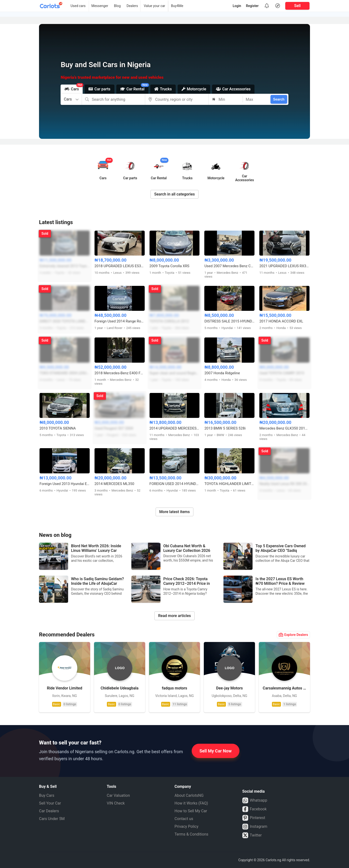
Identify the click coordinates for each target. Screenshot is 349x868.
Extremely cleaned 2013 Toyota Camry (65, 266)
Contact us (184, 819)
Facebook (254, 809)
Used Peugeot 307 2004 (114, 428)
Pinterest (254, 818)
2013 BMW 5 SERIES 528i (225, 428)
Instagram (255, 827)
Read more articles (174, 616)
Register (252, 6)
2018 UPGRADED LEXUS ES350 (120, 266)
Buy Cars (47, 795)
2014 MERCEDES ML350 (114, 484)
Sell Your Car (50, 803)
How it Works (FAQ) (191, 803)
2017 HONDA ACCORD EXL (281, 321)
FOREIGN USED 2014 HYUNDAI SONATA (175, 484)
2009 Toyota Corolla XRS (170, 266)
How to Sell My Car (191, 811)
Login (237, 6)
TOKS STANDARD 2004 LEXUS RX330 (65, 373)
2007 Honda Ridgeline (222, 373)
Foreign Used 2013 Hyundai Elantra (65, 484)
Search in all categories (174, 194)
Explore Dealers (293, 635)
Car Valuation (119, 795)
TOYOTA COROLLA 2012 (169, 321)
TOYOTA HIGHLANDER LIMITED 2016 (229, 484)
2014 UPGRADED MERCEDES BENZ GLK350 (175, 428)
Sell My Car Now (216, 751)
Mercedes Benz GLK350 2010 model (284, 428)
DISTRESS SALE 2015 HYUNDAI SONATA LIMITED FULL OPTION (229, 321)
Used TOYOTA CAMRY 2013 (282, 373)
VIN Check (116, 803)
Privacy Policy (186, 826)
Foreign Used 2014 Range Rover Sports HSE (120, 321)
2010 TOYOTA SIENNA (58, 428)
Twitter (252, 835)
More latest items (174, 512)
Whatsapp (255, 800)
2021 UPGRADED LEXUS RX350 (284, 266)
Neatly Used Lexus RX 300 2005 (284, 484)
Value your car (154, 6)
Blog (117, 6)
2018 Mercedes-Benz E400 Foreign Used (120, 373)
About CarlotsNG (189, 795)
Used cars (78, 6)
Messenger (100, 6)
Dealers (132, 6)
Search (279, 99)
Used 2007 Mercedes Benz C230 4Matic (229, 266)
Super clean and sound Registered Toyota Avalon (175, 373)
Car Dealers (49, 811)
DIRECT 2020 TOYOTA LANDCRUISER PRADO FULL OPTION (65, 321)
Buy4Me (177, 6)
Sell (297, 6)
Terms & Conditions (191, 834)
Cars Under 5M (52, 819)
